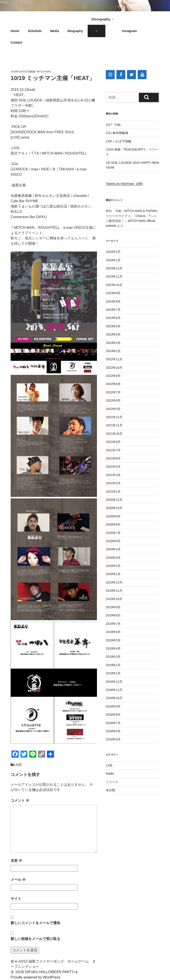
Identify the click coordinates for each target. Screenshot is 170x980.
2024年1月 (113, 260)
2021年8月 (113, 442)
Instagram (129, 31)
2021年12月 (114, 417)
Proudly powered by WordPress (36, 977)
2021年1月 (113, 492)
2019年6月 (113, 632)
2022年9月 (113, 376)
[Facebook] (121, 75)
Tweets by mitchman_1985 (124, 184)
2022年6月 (113, 400)
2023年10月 (114, 285)
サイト (16, 899)
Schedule (35, 31)
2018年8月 (113, 715)
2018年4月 (113, 739)
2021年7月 (113, 450)
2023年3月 (113, 343)
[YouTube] (142, 75)
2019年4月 (113, 648)
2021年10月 (114, 434)
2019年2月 (113, 665)
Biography (75, 31)
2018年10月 (114, 698)
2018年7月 (113, 723)
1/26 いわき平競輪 (119, 141)
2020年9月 (113, 516)
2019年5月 (113, 640)
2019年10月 (114, 599)
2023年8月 (113, 301)
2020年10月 (114, 508)
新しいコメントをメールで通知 (35, 923)
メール (18, 880)
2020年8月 (113, 524)
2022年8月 (113, 384)
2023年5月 (113, 326)
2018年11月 (114, 690)
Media (55, 31)
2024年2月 (113, 252)
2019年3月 (113, 657)
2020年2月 (113, 566)
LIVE (18, 765)
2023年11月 (114, 276)
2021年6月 (113, 458)
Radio (110, 774)
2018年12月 (114, 682)
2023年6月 (113, 318)
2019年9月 (113, 607)
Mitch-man (44, 72)
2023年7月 (113, 310)
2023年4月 (113, 334)
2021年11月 (114, 425)
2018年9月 (113, 706)
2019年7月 (113, 624)
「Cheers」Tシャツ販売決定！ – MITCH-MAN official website (131, 221)
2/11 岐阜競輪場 (117, 133)
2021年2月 (113, 483)
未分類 (110, 790)
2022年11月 (114, 359)
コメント (20, 800)
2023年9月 (113, 293)
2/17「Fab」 (115, 125)
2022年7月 (113, 392)
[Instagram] (110, 75)
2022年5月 (113, 409)
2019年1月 (113, 673)
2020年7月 (113, 533)
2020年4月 (113, 549)
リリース (112, 782)
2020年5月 (113, 541)
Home (15, 31)
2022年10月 (114, 368)
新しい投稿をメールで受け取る (35, 939)
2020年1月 (113, 574)
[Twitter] (131, 75)
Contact (16, 42)
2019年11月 (114, 591)
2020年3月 (113, 558)
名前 (16, 861)
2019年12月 (114, 582)
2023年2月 (113, 351)
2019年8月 (113, 615)
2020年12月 (114, 500)
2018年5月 (113, 731)
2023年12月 (114, 268)
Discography (103, 19)
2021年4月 (113, 467)
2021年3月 (113, 475)
